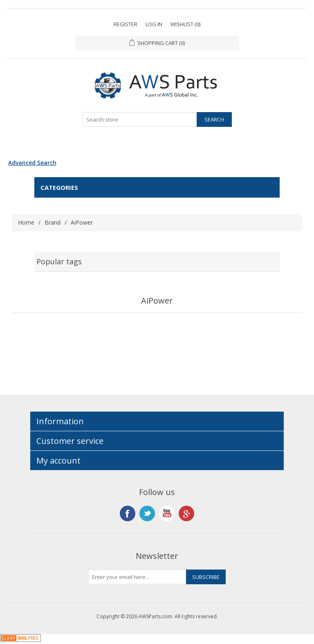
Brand (53, 222)
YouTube (167, 513)
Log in (154, 24)
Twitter (147, 513)
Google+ (186, 513)
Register (126, 24)
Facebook (128, 513)
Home (26, 222)
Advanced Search (32, 163)
